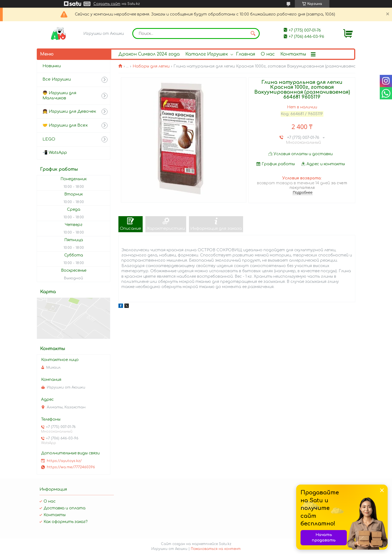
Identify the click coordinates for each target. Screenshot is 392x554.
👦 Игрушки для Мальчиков (59, 96)
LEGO (49, 139)
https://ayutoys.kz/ (64, 461)
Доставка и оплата (65, 508)
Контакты (293, 54)
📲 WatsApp (55, 153)
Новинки (52, 66)
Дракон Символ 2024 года (149, 54)
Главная (246, 54)
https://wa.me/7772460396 (71, 467)
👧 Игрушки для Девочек (69, 111)
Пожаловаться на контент (216, 549)
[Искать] (253, 33)
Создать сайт (107, 4)
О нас (268, 54)
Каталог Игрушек (207, 54)
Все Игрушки (57, 79)
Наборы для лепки (151, 66)
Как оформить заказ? (65, 522)
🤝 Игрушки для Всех (65, 125)
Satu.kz (225, 544)
